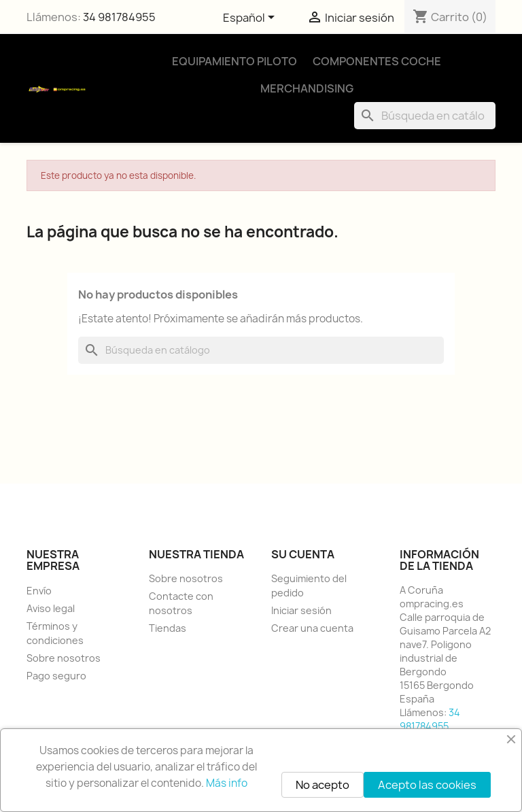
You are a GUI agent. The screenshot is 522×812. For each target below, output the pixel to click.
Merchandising (307, 88)
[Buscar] (425, 116)
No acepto (323, 785)
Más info (227, 783)
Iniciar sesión (301, 610)
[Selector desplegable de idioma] (251, 18)
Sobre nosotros (64, 658)
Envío (39, 591)
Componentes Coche (377, 61)
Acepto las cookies (427, 785)
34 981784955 (119, 17)
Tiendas (168, 628)
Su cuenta (303, 554)
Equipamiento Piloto (234, 61)
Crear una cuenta (312, 628)
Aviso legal (51, 608)
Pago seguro (56, 676)
